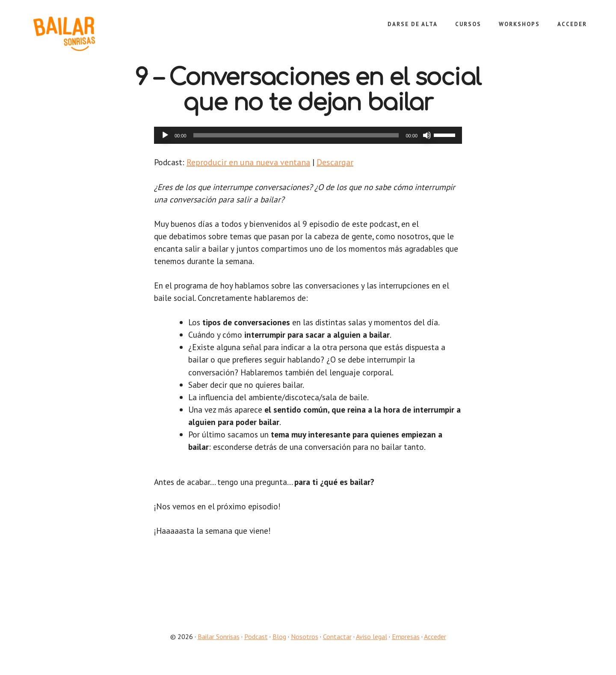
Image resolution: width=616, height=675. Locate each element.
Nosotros (305, 646)
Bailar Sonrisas (86, 34)
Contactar (337, 646)
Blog (279, 646)
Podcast (256, 646)
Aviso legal (372, 646)
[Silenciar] (427, 135)
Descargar (336, 162)
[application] (308, 135)
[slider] (296, 135)
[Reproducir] (165, 135)
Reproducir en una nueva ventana (249, 162)
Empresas (406, 646)
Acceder (435, 646)
